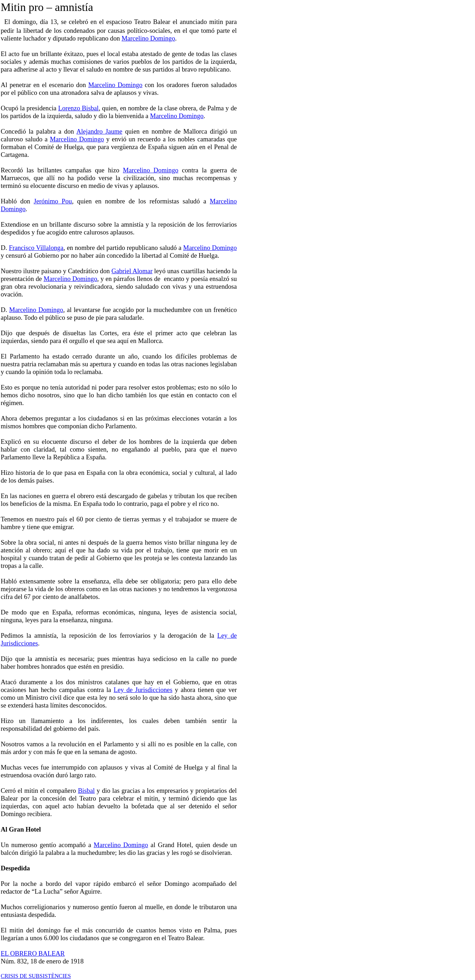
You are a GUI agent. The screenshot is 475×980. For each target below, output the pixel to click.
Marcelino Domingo (148, 38)
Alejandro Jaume (99, 131)
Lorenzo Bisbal (78, 108)
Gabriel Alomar (132, 271)
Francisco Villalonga (36, 248)
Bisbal (86, 791)
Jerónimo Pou (53, 201)
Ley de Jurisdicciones (143, 690)
